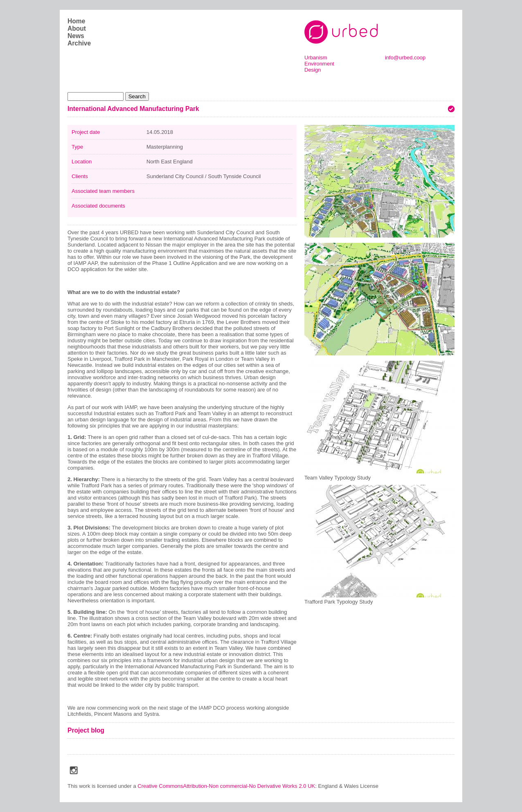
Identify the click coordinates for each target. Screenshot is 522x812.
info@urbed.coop (405, 58)
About (77, 28)
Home (76, 21)
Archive (79, 43)
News (76, 36)
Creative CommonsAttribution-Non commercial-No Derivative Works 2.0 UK (226, 786)
